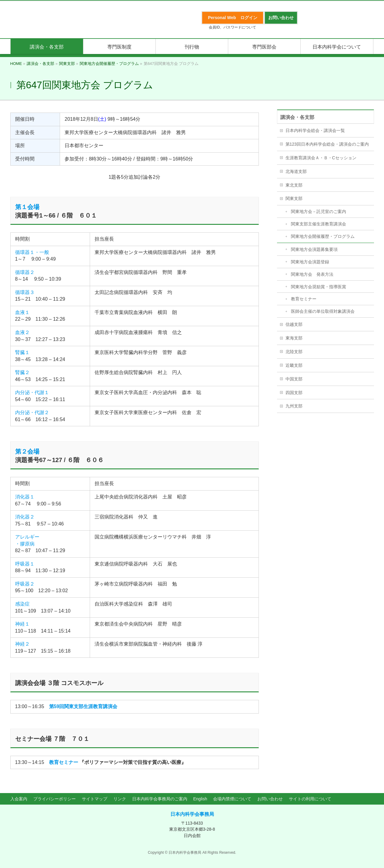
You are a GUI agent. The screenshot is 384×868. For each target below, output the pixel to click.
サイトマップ (95, 799)
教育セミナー (64, 762)
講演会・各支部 (297, 117)
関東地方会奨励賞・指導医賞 (319, 287)
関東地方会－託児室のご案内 (319, 211)
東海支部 (294, 338)
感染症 (22, 604)
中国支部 (294, 379)
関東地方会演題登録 (310, 262)
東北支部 (294, 185)
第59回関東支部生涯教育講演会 (83, 706)
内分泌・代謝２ (32, 412)
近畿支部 (294, 365)
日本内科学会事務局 (192, 814)
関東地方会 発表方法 (312, 274)
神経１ (22, 624)
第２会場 (27, 451)
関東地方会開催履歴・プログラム (323, 236)
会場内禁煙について (232, 799)
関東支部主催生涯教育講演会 (319, 224)
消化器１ (25, 497)
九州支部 (294, 406)
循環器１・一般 (32, 252)
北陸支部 (294, 352)
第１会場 (27, 207)
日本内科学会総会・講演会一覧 (315, 130)
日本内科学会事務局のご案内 (160, 799)
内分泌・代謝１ (32, 392)
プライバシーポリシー (55, 799)
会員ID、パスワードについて (232, 27)
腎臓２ (22, 372)
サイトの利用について (310, 799)
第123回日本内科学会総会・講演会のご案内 (327, 144)
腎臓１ (22, 352)
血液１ (22, 312)
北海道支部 (296, 171)
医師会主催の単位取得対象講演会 (323, 311)
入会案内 (19, 799)
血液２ (22, 332)
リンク (120, 799)
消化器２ (25, 517)
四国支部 (294, 393)
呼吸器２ (25, 584)
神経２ (22, 644)
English (200, 799)
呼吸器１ (25, 564)
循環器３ (25, 292)
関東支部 (294, 198)
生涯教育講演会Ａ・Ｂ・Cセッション (321, 158)
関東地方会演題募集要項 (314, 249)
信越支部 (294, 324)
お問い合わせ (270, 799)
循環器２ (25, 272)
